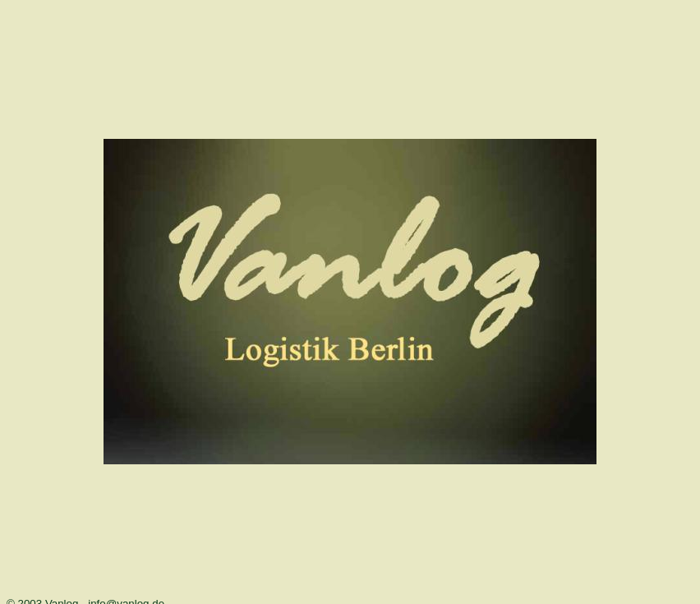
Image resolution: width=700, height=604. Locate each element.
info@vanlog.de (126, 591)
